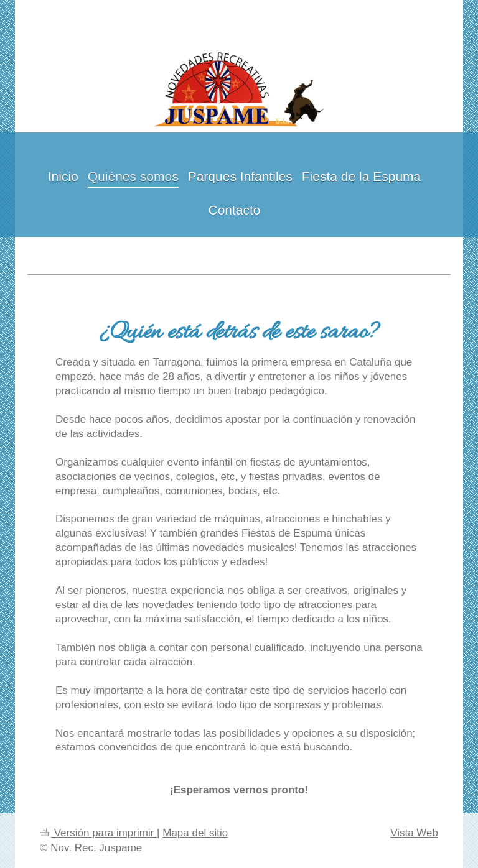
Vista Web (414, 833)
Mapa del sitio (195, 833)
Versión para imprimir (98, 833)
